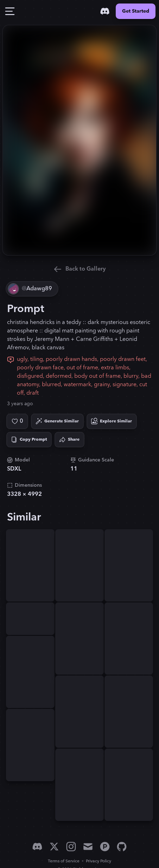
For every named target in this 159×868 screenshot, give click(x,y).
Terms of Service (64, 861)
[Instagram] (71, 847)
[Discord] (105, 11)
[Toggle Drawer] (10, 11)
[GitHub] (122, 847)
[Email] (88, 847)
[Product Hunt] (105, 847)
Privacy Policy (98, 861)
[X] (54, 847)
